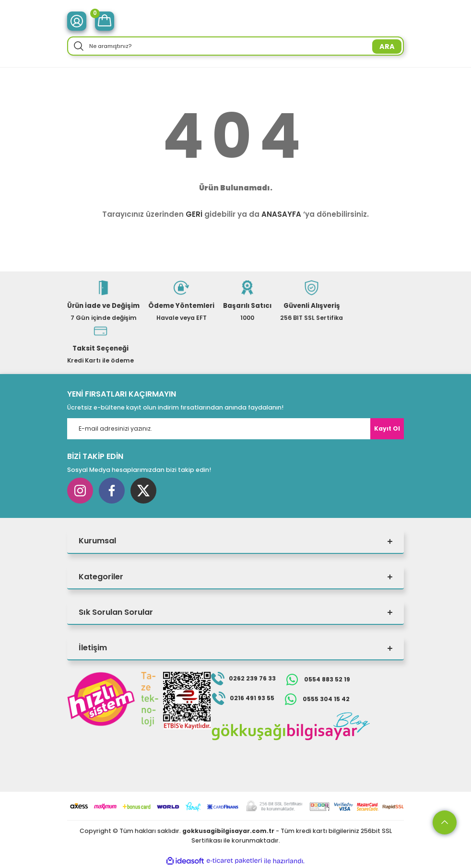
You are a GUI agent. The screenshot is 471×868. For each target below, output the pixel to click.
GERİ (194, 214)
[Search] (235, 46)
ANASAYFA (281, 214)
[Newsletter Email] (235, 429)
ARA (387, 47)
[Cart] (105, 21)
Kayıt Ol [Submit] (387, 428)
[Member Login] (77, 21)
